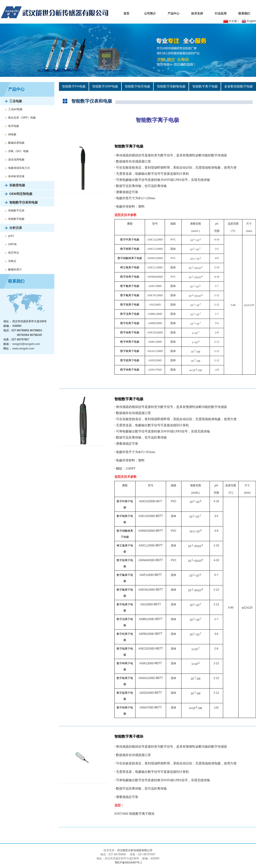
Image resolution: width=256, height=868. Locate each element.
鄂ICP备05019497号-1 (128, 863)
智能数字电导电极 (138, 86)
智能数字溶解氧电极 (171, 86)
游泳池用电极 (16, 160)
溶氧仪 (12, 261)
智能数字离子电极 (205, 86)
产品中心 (174, 13)
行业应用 (221, 13)
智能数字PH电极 (74, 86)
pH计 (11, 236)
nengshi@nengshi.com (26, 344)
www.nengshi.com (23, 349)
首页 (126, 13)
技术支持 (197, 13)
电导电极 (14, 126)
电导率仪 (14, 253)
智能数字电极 (16, 219)
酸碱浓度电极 (16, 143)
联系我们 (244, 13)
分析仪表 (16, 228)
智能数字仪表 (16, 211)
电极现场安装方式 (19, 168)
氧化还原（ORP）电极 (22, 118)
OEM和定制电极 (21, 194)
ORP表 (12, 244)
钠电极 (12, 134)
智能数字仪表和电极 (24, 202)
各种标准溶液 (16, 176)
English (249, 21)
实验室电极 (17, 185)
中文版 (230, 21)
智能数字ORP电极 (105, 86)
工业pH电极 (15, 109)
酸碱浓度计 (15, 269)
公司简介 (150, 13)
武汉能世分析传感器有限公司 (135, 850)
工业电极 (16, 101)
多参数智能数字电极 (239, 86)
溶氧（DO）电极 (18, 151)
